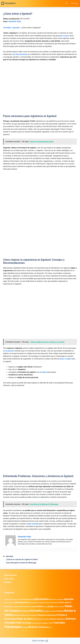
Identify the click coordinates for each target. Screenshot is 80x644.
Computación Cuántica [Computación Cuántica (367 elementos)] (43, 603)
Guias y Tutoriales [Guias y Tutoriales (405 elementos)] (59, 607)
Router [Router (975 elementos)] (35, 619)
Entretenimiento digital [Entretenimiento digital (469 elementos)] (29, 607)
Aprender (16, 28)
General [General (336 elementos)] (45, 607)
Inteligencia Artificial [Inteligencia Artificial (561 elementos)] (50, 611)
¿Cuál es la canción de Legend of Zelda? (22, 559)
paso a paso (64, 36)
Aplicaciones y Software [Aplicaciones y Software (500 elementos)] (56, 599)
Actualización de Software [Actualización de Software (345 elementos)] (11, 600)
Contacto (8, 582)
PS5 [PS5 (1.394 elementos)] (57, 615)
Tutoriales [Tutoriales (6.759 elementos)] (59, 623)
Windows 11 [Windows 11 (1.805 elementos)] (46, 627)
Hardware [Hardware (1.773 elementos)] (25, 611)
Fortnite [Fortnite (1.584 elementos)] (39, 606)
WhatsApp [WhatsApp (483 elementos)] (25, 627)
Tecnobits (7, 28)
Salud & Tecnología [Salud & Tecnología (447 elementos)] (44, 619)
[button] (67, 3)
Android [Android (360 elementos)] (20, 600)
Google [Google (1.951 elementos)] (51, 606)
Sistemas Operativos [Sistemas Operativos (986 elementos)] (57, 619)
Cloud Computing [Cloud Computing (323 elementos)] (33, 603)
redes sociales (33, 524)
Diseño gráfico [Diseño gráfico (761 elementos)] (65, 603)
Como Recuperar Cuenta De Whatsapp (21, 563)
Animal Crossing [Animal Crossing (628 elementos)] (28, 599)
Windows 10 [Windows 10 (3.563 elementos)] (34, 627)
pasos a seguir (65, 359)
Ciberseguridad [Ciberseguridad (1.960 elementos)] (21, 602)
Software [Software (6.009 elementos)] (71, 619)
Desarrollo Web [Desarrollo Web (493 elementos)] (55, 603)
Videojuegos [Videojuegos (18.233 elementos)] (13, 627)
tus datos (43, 372)
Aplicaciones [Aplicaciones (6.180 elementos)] (41, 599)
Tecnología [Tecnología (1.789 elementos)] (26, 623)
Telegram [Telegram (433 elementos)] (45, 623)
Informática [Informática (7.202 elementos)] (36, 611)
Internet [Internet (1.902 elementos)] (60, 611)
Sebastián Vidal (15, 21)
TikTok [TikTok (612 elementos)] (51, 623)
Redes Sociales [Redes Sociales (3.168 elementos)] (25, 619)
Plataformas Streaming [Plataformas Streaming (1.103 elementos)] (46, 615)
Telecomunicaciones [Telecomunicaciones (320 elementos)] (37, 623)
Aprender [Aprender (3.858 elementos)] (69, 599)
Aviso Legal (9, 579)
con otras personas (20, 54)
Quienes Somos (10, 575)
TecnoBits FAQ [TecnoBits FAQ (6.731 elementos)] (13, 623)
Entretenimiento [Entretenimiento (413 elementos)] (17, 607)
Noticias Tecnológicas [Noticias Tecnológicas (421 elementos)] (31, 615)
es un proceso (9, 351)
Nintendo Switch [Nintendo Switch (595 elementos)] (18, 615)
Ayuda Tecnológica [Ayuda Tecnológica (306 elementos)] (9, 603)
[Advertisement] (40, 78)
